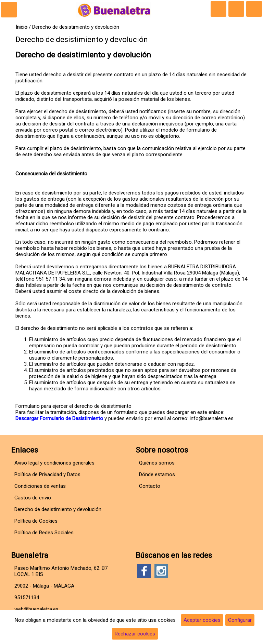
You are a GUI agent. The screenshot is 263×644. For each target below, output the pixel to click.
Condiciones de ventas (40, 486)
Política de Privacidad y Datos (47, 474)
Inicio (21, 27)
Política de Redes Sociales (44, 533)
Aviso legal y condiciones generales (54, 463)
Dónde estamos (157, 474)
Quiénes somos (157, 463)
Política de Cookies (36, 521)
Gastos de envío (33, 498)
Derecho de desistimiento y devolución (58, 509)
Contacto (150, 486)
